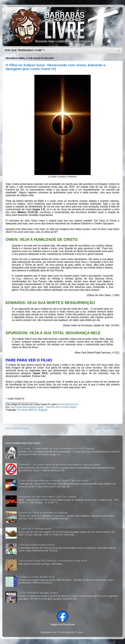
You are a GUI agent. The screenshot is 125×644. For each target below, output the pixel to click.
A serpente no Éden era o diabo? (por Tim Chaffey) (47, 497)
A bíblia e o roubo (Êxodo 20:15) (36, 577)
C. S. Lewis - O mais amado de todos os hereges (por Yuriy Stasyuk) (56, 448)
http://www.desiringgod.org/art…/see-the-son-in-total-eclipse (44, 407)
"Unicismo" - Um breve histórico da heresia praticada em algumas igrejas (59, 465)
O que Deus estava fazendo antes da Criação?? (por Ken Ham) (53, 481)
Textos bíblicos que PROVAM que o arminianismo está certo (53, 561)
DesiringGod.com (69, 404)
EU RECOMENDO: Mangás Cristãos (38, 593)
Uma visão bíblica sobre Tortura (36, 545)
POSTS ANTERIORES (107, 429)
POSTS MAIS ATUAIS (17, 429)
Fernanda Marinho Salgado (32, 410)
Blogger (79, 632)
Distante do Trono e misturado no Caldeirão (43, 513)
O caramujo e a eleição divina (35, 529)
